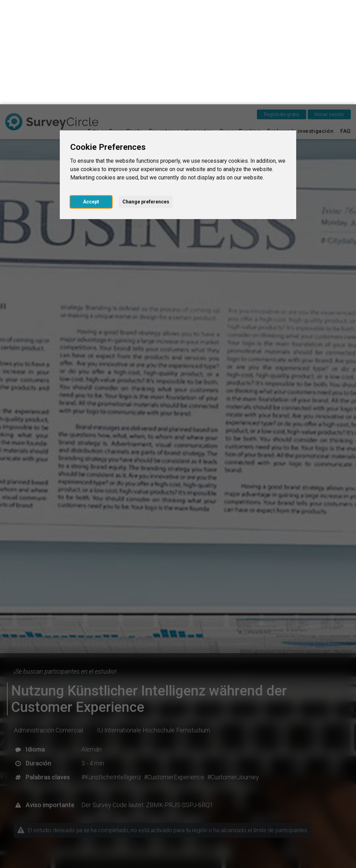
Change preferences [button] (146, 97)
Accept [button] (91, 97)
